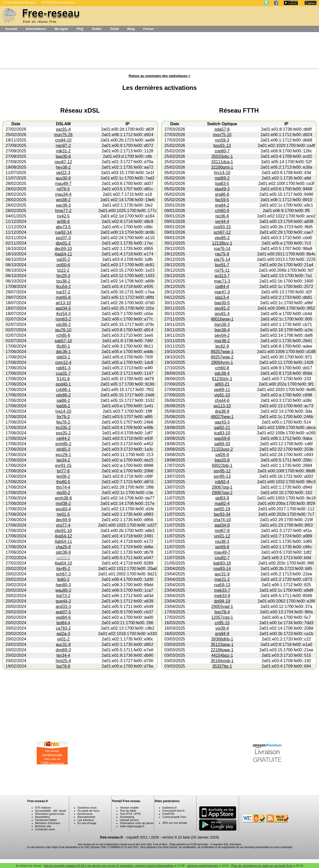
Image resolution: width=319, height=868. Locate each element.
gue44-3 (63, 601)
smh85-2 (63, 444)
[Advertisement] (160, 53)
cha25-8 (63, 547)
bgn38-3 (222, 324)
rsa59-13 (222, 585)
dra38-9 (222, 411)
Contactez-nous (45, 829)
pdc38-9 (63, 552)
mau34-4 (63, 194)
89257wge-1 (222, 352)
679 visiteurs (43, 808)
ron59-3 (222, 140)
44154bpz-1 (222, 655)
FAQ (80, 29)
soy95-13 (222, 476)
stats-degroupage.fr (132, 826)
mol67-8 (222, 531)
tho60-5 (63, 482)
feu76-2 (63, 422)
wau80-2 (63, 590)
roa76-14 (222, 249)
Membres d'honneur (48, 823)
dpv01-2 (63, 243)
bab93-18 (222, 563)
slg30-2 (63, 493)
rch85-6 (63, 335)
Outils (97, 29)
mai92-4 (222, 503)
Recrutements (86, 817)
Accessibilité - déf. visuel (51, 811)
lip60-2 (63, 579)
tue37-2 (63, 292)
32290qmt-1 (222, 167)
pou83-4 (63, 509)
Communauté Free (174, 817)
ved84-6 (63, 617)
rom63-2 (63, 319)
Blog (131, 29)
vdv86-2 (63, 395)
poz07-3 (63, 238)
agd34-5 (63, 308)
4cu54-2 (63, 287)
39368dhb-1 (222, 639)
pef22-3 (63, 173)
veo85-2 (222, 238)
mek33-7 (222, 590)
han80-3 (63, 585)
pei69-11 (222, 390)
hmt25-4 (63, 661)
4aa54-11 (63, 254)
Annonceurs (85, 814)
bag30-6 (63, 156)
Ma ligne (61, 29)
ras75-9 (222, 254)
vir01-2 (63, 639)
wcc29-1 (63, 455)
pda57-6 (222, 129)
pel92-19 (222, 509)
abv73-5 (63, 227)
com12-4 (63, 362)
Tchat (114, 29)
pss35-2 (63, 433)
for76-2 (63, 417)
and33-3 (63, 607)
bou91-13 (222, 146)
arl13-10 (63, 303)
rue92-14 (63, 232)
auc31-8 (63, 644)
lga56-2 (63, 406)
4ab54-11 (63, 541)
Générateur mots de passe (137, 823)
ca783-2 (63, 628)
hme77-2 (63, 211)
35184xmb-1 (222, 661)
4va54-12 (63, 536)
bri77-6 (63, 471)
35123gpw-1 (222, 644)
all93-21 (222, 384)
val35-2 (63, 259)
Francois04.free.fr (174, 811)
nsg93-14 (222, 569)
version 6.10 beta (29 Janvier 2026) (191, 837)
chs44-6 (222, 400)
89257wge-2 (222, 357)
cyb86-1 (63, 390)
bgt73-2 (63, 596)
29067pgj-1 (222, 487)
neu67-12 (63, 162)
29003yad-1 (222, 607)
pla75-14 (222, 259)
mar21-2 (222, 579)
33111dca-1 (222, 162)
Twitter (53, 820)
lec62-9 (222, 346)
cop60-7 (222, 151)
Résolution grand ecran (50, 814)
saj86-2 (63, 400)
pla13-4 (222, 297)
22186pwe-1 (222, 650)
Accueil (11, 29)
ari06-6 (63, 221)
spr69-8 (222, 547)
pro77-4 (63, 525)
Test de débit (128, 811)
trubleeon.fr (170, 808)
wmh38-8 (63, 498)
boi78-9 (63, 666)
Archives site (43, 826)
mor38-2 (222, 341)
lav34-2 (63, 460)
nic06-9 (222, 216)
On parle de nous (88, 811)
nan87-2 (63, 146)
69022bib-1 (222, 466)
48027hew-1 (222, 417)
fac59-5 (222, 200)
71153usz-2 (222, 449)
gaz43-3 (222, 422)
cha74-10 (222, 520)
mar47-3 (222, 292)
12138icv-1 (222, 243)
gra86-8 (222, 194)
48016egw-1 (222, 319)
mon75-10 (222, 135)
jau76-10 (63, 330)
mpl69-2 (222, 178)
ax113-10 (222, 406)
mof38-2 (63, 503)
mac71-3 (222, 281)
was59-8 (222, 438)
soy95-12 (222, 471)
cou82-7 (222, 558)
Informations (36, 29)
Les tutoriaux (86, 820)
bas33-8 (222, 460)
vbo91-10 (63, 531)
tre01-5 (63, 514)
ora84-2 (222, 205)
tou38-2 (63, 281)
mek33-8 (222, 596)
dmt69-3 (63, 650)
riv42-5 (63, 216)
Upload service (129, 820)
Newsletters (42, 817)
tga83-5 (222, 183)
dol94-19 (222, 601)
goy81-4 (222, 314)
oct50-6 (63, 265)
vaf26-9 (222, 455)
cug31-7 (63, 373)
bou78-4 (222, 612)
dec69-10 (63, 249)
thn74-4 (63, 487)
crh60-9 (222, 211)
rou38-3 (222, 541)
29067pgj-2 (222, 493)
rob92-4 (222, 482)
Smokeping (127, 817)
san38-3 (63, 205)
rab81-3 (63, 368)
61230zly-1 (222, 379)
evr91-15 (63, 466)
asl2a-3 (63, 634)
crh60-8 (222, 368)
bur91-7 (222, 265)
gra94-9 (222, 634)
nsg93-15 (222, 227)
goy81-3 (222, 308)
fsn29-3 (63, 276)
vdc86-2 (63, 324)
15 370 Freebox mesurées (58, 2)
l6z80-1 (63, 346)
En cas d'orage (87, 823)
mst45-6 (63, 297)
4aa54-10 (63, 563)
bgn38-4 (222, 330)
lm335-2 (63, 428)
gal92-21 (222, 428)
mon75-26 (63, 135)
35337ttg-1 (222, 666)
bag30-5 (222, 303)
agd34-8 (222, 525)
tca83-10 (222, 433)
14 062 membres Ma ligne (19, 2)
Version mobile (129, 808)
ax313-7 (222, 276)
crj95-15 (222, 623)
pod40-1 (63, 384)
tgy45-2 (63, 569)
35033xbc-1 (222, 156)
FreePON (168, 814)
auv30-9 (63, 178)
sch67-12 (222, 232)
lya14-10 (63, 411)
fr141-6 (63, 379)
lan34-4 (63, 655)
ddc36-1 (63, 352)
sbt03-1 (63, 357)
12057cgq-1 (222, 617)
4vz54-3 (63, 314)
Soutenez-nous (87, 808)
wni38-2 (63, 200)
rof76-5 (63, 189)
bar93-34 (222, 514)
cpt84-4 (222, 287)
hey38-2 (63, 167)
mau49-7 (63, 183)
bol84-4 (63, 623)
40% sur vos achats (175, 823)
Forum (148, 29)
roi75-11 (222, 270)
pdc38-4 (222, 373)
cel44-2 (63, 438)
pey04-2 (222, 335)
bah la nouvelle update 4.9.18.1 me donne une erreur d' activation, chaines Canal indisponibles (109, 866)
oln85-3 (63, 449)
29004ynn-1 (222, 362)
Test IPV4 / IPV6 (130, 814)
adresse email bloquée (203, 866)
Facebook (41, 820)
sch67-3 (63, 574)
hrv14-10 (222, 173)
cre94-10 (63, 140)
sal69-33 (222, 444)
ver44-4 (222, 221)
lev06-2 (63, 476)
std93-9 (222, 498)
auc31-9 (222, 574)
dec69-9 (63, 520)
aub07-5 (63, 612)
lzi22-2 (63, 270)
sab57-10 (63, 341)
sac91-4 (63, 129)
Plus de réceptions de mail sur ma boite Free (262, 866)
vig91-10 (222, 395)
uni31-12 (222, 536)
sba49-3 (222, 189)
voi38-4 (222, 628)
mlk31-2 (63, 151)
